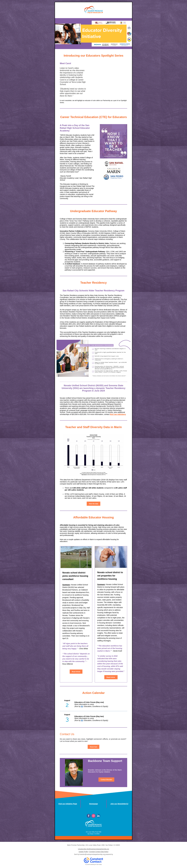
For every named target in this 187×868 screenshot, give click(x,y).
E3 (82, 706)
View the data (93, 504)
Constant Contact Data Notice (99, 852)
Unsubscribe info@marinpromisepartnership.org (94, 849)
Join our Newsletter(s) (119, 804)
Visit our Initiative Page (68, 804)
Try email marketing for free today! (94, 864)
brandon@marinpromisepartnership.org (92, 854)
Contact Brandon (106, 780)
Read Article (76, 672)
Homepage (93, 804)
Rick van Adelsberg (118, 414)
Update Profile (83, 852)
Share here (93, 747)
